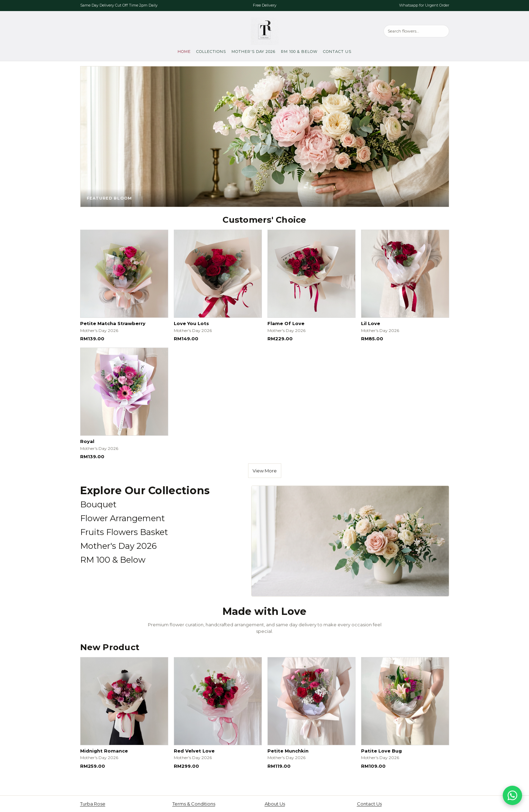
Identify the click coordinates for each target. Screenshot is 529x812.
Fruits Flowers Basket (124, 532)
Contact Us (337, 52)
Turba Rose (93, 804)
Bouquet (98, 504)
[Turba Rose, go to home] (265, 31)
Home (184, 52)
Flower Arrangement (122, 518)
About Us (275, 804)
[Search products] (416, 31)
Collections (211, 52)
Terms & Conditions (194, 804)
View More (265, 471)
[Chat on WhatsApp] (512, 795)
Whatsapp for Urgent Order (424, 5)
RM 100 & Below (299, 52)
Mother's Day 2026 (254, 52)
